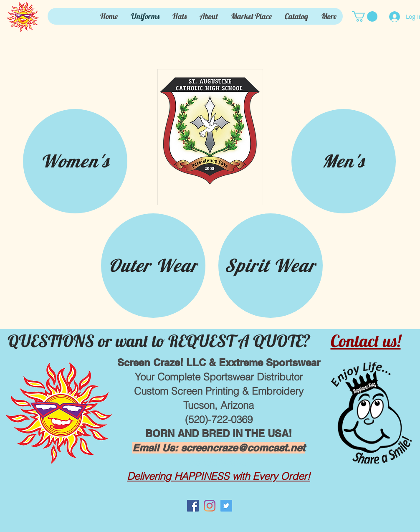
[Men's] (344, 161)
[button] (365, 16)
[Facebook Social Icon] (193, 506)
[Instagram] (210, 506)
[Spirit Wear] (271, 266)
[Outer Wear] (153, 266)
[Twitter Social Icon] (226, 506)
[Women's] (75, 161)
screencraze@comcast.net (243, 448)
